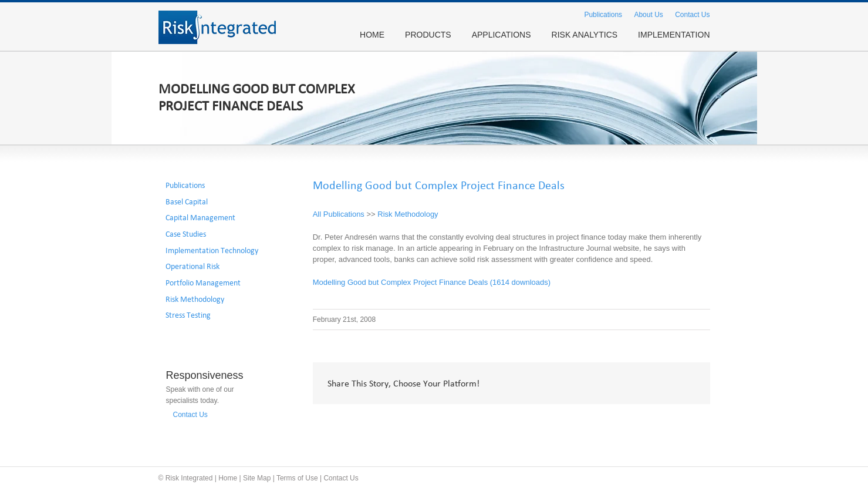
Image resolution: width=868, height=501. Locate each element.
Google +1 (658, 384)
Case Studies (186, 234)
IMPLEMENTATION (674, 35)
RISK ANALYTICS (585, 35)
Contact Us (692, 15)
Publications (603, 15)
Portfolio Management (203, 283)
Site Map (257, 478)
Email (687, 384)
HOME (372, 35)
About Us (648, 15)
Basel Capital (187, 202)
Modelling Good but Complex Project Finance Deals (439, 186)
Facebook (582, 384)
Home (228, 478)
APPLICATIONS (501, 35)
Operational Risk (192, 267)
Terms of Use (297, 478)
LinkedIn (631, 383)
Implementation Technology (212, 251)
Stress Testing (188, 315)
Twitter (606, 384)
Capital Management (200, 218)
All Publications (339, 214)
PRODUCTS (428, 35)
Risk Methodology (408, 214)
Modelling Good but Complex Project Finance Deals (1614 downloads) (432, 282)
